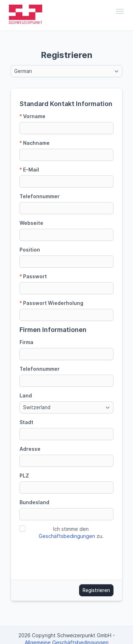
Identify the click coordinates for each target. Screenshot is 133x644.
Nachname (35, 143)
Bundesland (34, 502)
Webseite (31, 223)
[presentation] (73, 557)
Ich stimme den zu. (71, 532)
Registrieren (96, 590)
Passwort (33, 276)
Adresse (30, 449)
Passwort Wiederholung (51, 303)
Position (30, 250)
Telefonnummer (40, 196)
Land (26, 395)
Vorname (32, 116)
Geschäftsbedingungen (67, 536)
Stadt (26, 422)
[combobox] (66, 71)
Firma (26, 342)
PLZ (24, 476)
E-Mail (29, 170)
